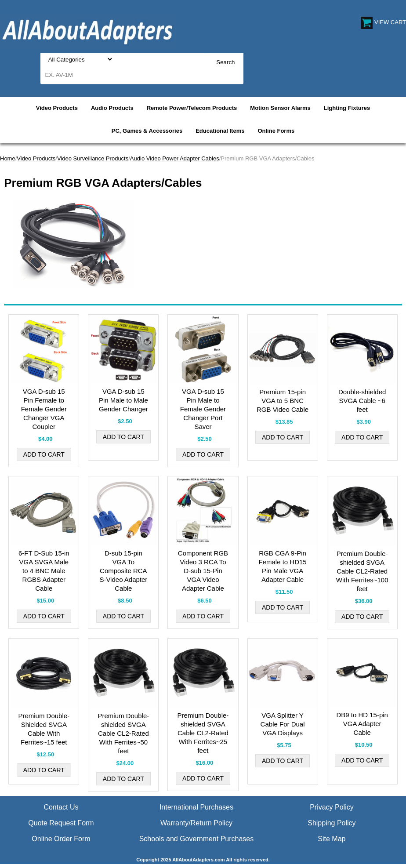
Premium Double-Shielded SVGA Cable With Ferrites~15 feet (44, 729)
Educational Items (220, 131)
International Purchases (196, 807)
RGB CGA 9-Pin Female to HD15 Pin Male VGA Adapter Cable (282, 566)
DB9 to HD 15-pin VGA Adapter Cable (362, 724)
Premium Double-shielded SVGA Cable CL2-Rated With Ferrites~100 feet (362, 571)
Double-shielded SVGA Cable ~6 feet (362, 401)
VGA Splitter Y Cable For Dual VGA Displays (283, 724)
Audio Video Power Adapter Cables (175, 158)
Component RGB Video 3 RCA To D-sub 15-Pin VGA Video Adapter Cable (203, 571)
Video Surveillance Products (93, 158)
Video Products (57, 108)
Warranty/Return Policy (196, 823)
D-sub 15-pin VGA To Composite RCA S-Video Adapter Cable (123, 571)
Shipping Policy (332, 823)
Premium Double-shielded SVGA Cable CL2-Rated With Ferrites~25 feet (203, 733)
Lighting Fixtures (347, 108)
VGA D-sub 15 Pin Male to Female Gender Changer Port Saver (203, 409)
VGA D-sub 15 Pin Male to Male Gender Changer (123, 400)
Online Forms (276, 131)
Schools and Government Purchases (197, 839)
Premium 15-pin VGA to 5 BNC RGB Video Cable (283, 401)
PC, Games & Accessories (147, 131)
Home (8, 158)
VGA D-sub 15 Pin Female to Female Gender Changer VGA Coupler (44, 409)
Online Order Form (61, 839)
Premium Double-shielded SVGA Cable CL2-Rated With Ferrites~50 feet (124, 733)
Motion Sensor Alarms (280, 108)
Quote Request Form (61, 823)
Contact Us (61, 807)
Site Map (332, 839)
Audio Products (112, 108)
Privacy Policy (332, 807)
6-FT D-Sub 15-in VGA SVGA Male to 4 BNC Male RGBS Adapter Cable (44, 571)
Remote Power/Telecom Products (192, 108)
